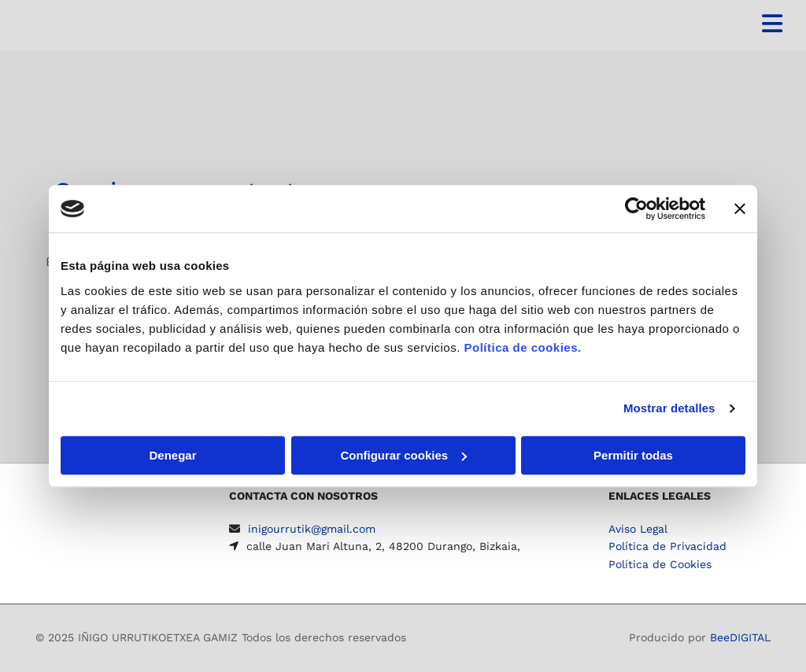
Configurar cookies (403, 455)
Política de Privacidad (667, 546)
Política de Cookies (660, 564)
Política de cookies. (522, 347)
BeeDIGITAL (740, 637)
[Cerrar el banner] (740, 209)
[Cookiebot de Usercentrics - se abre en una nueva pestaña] (636, 209)
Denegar (172, 455)
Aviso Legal (638, 529)
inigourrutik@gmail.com (312, 529)
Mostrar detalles (669, 408)
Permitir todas (633, 455)
